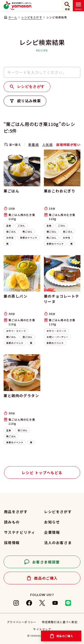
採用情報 (12, 543)
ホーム (13, 17)
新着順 (34, 145)
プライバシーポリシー (22, 622)
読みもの (12, 522)
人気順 (47, 145)
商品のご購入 (46, 578)
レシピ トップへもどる (42, 473)
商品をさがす (16, 512)
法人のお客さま (58, 543)
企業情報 (52, 532)
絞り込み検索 (29, 101)
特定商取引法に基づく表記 (60, 622)
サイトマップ (42, 629)
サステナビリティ (20, 532)
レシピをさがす (32, 17)
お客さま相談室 (46, 562)
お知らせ (52, 522)
